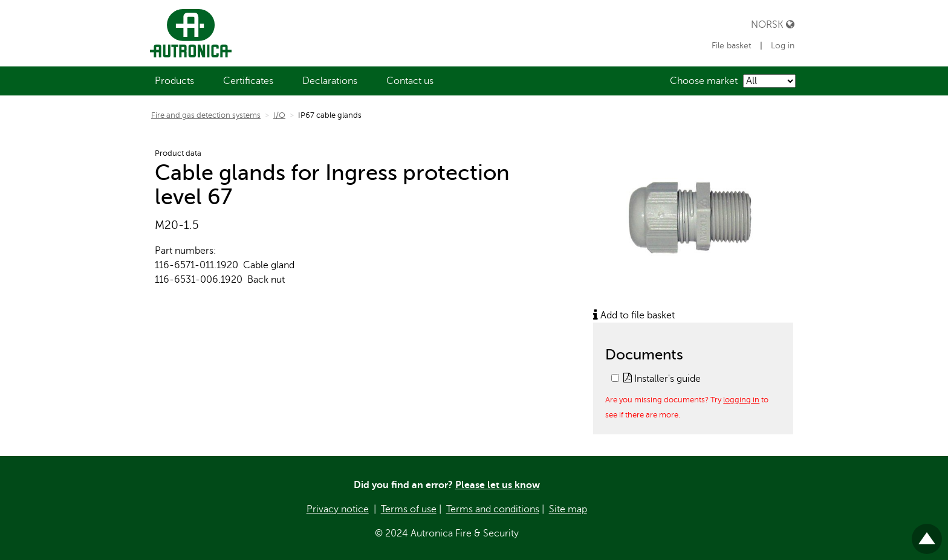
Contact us (410, 81)
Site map (568, 509)
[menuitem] (174, 81)
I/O (279, 115)
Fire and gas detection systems (206, 115)
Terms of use (409, 509)
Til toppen (927, 534)
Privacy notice (338, 509)
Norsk (773, 24)
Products (174, 81)
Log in (783, 46)
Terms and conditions (493, 509)
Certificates (248, 81)
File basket (733, 46)
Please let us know (498, 485)
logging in (741, 400)
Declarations (330, 81)
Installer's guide (662, 379)
